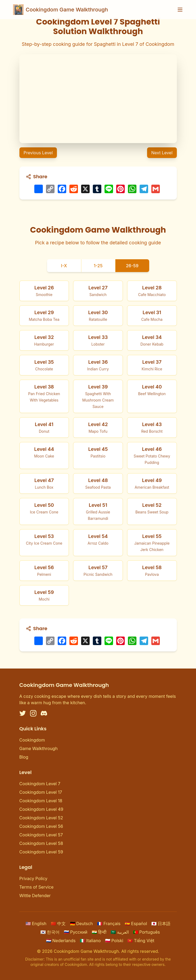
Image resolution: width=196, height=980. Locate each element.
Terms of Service (37, 887)
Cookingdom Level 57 (41, 835)
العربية (120, 932)
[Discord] (44, 713)
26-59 (132, 266)
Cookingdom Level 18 (41, 801)
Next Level (162, 153)
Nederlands (61, 941)
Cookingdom (32, 740)
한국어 (50, 932)
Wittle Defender (35, 896)
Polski (114, 941)
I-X (64, 266)
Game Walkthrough (39, 748)
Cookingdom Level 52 (41, 818)
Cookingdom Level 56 (41, 826)
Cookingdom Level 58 (41, 843)
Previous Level (38, 153)
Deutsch (81, 924)
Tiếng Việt (141, 941)
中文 (58, 924)
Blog (24, 757)
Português (147, 932)
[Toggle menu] (180, 10)
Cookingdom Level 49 (41, 809)
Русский (76, 932)
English (36, 924)
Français (109, 924)
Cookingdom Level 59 (41, 852)
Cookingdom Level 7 (40, 784)
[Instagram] (33, 713)
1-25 (98, 266)
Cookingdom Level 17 (41, 792)
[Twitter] (23, 713)
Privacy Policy (34, 878)
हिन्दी (99, 932)
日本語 (161, 924)
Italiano (90, 941)
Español (136, 924)
